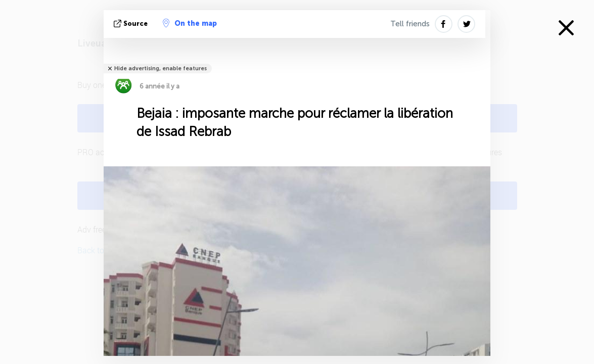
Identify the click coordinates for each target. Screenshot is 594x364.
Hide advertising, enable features (161, 69)
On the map (190, 23)
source (132, 24)
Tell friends (410, 24)
